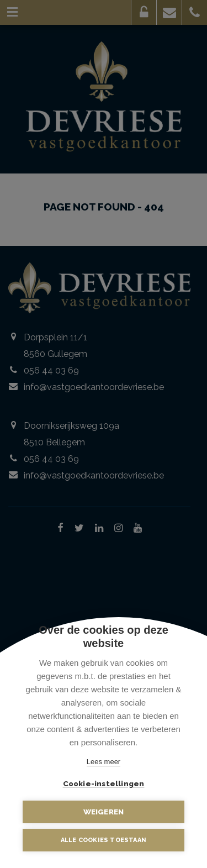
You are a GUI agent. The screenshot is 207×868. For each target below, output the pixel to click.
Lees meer (104, 762)
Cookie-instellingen (104, 783)
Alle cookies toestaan (104, 840)
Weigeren (104, 812)
